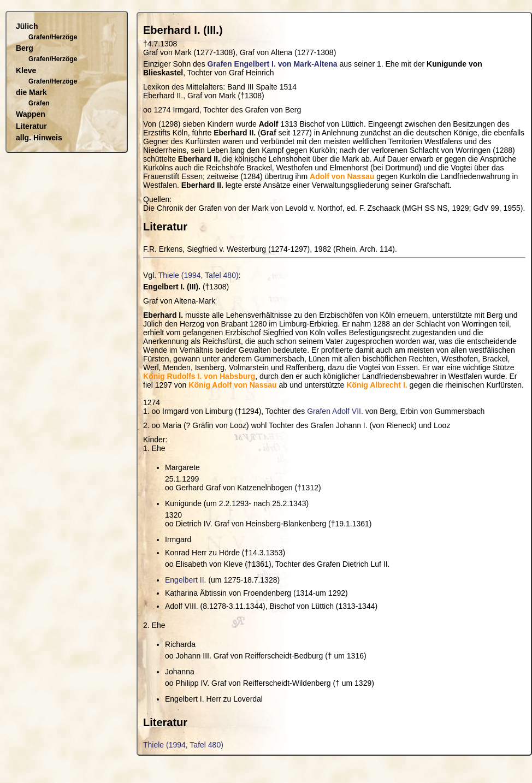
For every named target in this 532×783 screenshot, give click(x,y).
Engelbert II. (186, 580)
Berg (25, 48)
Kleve (26, 70)
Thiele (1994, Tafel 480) (199, 275)
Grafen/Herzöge (53, 37)
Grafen (39, 103)
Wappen (31, 114)
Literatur (31, 126)
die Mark (31, 92)
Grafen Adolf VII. (335, 411)
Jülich (27, 26)
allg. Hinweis (39, 138)
